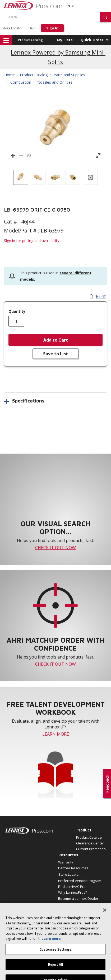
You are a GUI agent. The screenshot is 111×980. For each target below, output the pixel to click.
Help (32, 28)
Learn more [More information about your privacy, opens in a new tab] (51, 943)
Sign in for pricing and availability (32, 241)
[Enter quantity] (16, 321)
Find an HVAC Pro (72, 887)
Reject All (55, 969)
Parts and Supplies (69, 75)
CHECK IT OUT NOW (55, 548)
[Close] (105, 914)
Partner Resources (73, 868)
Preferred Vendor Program (80, 881)
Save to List (55, 354)
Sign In (52, 28)
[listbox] (55, 177)
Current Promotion (91, 849)
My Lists (65, 40)
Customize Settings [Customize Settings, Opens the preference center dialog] (55, 954)
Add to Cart (56, 340)
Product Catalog (31, 40)
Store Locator (13, 28)
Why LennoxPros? (73, 892)
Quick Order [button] (92, 40)
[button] (105, 17)
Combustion (21, 82)
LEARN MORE (56, 734)
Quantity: (17, 311)
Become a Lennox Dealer (78, 898)
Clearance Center (90, 843)
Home (10, 75)
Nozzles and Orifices (55, 82)
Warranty (66, 862)
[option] (21, 177)
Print (97, 296)
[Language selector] (68, 6)
